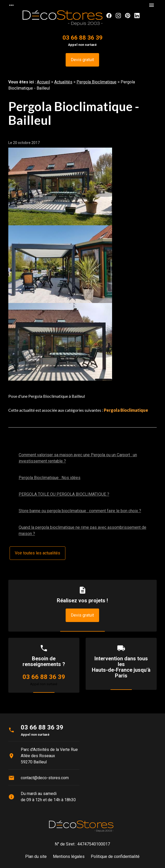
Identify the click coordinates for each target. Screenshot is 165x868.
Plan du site (36, 856)
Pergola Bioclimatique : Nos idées (50, 478)
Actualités (63, 82)
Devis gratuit (82, 60)
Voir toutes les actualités (37, 553)
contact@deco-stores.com (45, 778)
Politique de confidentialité (115, 856)
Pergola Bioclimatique (97, 82)
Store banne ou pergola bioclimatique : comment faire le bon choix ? (80, 511)
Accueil (43, 82)
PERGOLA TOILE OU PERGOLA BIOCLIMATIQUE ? (64, 494)
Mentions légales (69, 856)
